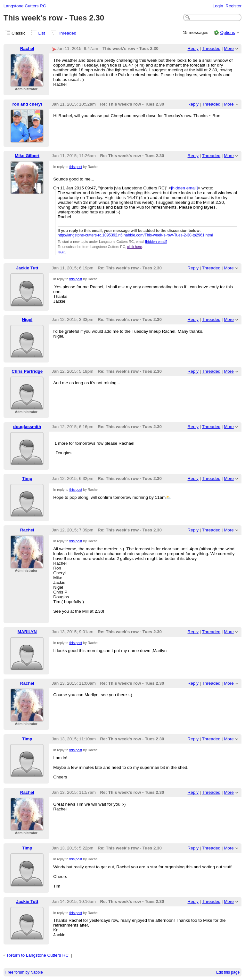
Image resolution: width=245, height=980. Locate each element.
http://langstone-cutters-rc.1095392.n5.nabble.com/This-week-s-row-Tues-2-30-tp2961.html (135, 235)
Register (233, 6)
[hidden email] (184, 188)
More (229, 48)
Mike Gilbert (27, 156)
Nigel (27, 319)
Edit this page (228, 972)
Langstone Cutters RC (25, 6)
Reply (193, 48)
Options (227, 32)
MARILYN (27, 632)
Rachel (27, 48)
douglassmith (27, 427)
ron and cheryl (27, 104)
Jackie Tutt (27, 268)
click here (135, 247)
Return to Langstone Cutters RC (38, 955)
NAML (62, 252)
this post (76, 167)
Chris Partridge (27, 371)
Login (218, 6)
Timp (27, 478)
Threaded (67, 33)
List (42, 33)
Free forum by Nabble (24, 972)
